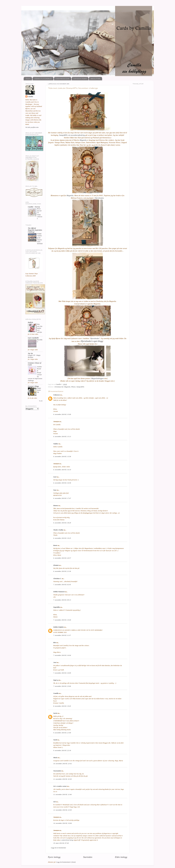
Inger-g (56, 680)
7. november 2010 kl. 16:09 (62, 673)
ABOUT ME (95, 79)
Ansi (55, 662)
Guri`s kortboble (33, 338)
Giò (55, 802)
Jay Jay (30, 353)
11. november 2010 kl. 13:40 (62, 794)
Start (28, 79)
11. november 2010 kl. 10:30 (62, 779)
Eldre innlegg (121, 857)
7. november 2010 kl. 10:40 (62, 620)
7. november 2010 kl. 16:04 (62, 655)
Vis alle (41, 401)
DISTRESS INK (63, 79)
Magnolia (83, 140)
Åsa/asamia (57, 771)
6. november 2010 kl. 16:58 (62, 483)
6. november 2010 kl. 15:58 (62, 456)
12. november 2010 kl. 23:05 (63, 810)
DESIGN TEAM (80, 79)
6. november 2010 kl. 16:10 (62, 470)
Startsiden (88, 857)
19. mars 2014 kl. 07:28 (61, 843)
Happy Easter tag (39, 390)
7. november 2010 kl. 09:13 (62, 600)
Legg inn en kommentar (59, 848)
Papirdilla (57, 607)
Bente (55, 545)
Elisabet (56, 565)
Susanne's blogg (33, 386)
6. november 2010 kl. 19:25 (62, 538)
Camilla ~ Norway (34, 207)
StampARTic (80, 387)
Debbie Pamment (59, 592)
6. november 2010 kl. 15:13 (62, 436)
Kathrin (31, 322)
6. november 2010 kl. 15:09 (62, 414)
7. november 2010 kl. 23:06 (62, 686)
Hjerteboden (99, 198)
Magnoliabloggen (97, 378)
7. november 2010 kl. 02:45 (62, 585)
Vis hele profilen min (32, 127)
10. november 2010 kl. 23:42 (63, 764)
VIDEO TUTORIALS (43, 79)
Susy (55, 490)
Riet (55, 643)
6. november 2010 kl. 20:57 (62, 558)
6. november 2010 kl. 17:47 (62, 498)
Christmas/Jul (59, 387)
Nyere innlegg (54, 857)
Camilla (56, 693)
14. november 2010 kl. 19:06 (63, 823)
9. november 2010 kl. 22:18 (62, 750)
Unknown (57, 395)
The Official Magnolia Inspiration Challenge (35, 230)
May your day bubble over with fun (40, 328)
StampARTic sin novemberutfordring (72, 135)
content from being (67, 840)
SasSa (55, 713)
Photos (73, 387)
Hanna (56, 505)
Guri (55, 477)
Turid (55, 740)
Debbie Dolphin (59, 627)
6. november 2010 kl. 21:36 (62, 571)
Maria (55, 758)
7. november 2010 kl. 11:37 (62, 635)
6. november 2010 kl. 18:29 (62, 523)
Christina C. (57, 578)
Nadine (56, 444)
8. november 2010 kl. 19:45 (62, 706)
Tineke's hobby (58, 530)
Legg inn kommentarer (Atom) (66, 862)
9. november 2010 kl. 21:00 (62, 733)
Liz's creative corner (60, 786)
